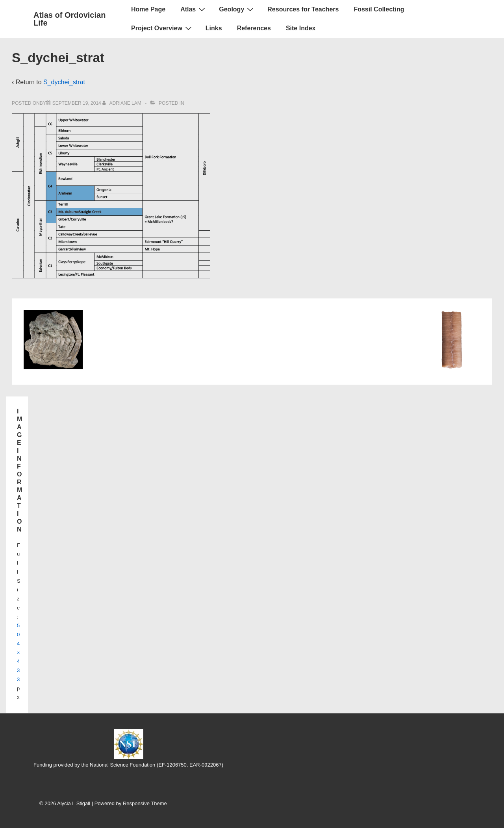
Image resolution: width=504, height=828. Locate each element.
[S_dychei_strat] (77, 103)
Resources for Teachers (303, 9)
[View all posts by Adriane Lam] (122, 103)
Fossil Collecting (379, 9)
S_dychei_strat (64, 82)
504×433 (19, 652)
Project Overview (162, 28)
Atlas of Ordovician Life (69, 19)
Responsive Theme (145, 803)
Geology (237, 9)
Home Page (148, 9)
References (254, 28)
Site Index (301, 28)
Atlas (194, 9)
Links (214, 28)
